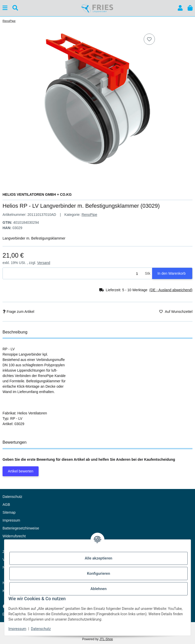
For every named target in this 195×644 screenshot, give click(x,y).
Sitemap (9, 512)
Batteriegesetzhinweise (21, 528)
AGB (6, 505)
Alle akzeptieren (99, 558)
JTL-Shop (106, 639)
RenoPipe (89, 215)
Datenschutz (41, 629)
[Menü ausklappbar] (5, 8)
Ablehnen (99, 589)
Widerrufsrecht (14, 536)
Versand (44, 263)
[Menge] (73, 274)
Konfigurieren (98, 573)
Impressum (17, 629)
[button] (180, 8)
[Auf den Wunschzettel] (149, 39)
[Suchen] (15, 8)
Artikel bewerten (21, 471)
